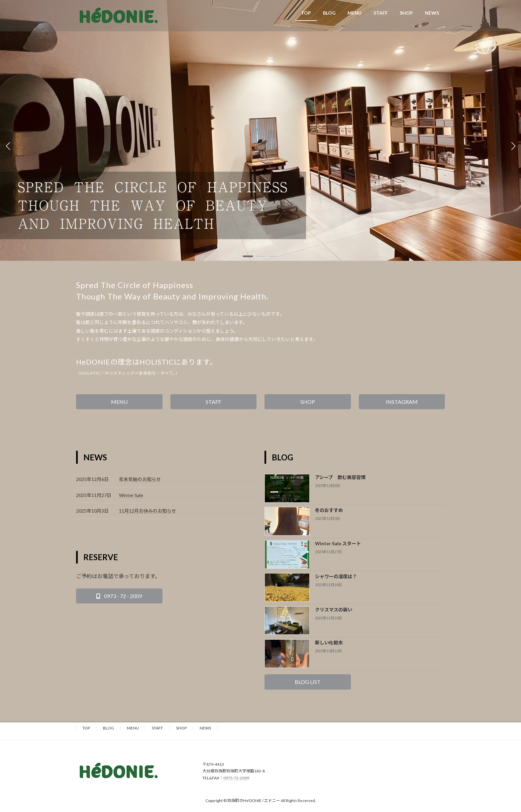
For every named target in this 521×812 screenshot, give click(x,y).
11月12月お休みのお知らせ (148, 511)
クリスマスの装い (334, 610)
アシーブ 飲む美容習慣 (340, 477)
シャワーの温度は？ (336, 576)
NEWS (205, 728)
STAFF (157, 728)
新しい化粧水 (329, 643)
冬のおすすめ (329, 510)
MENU (133, 728)
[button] (248, 256)
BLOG (108, 728)
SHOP (181, 728)
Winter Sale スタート (338, 543)
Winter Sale (131, 495)
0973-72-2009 (236, 778)
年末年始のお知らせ (140, 479)
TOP (86, 728)
